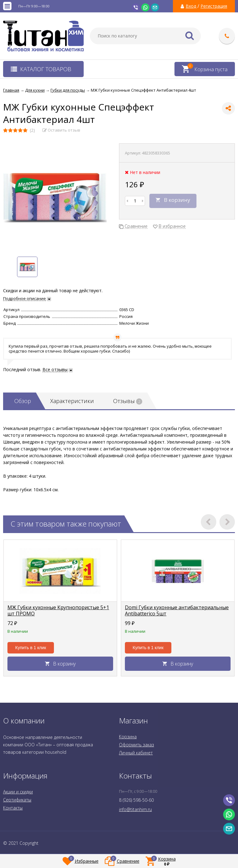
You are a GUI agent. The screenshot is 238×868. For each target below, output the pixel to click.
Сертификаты (17, 800)
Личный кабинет (136, 753)
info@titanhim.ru (135, 809)
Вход (191, 6)
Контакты (13, 808)
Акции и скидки (18, 792)
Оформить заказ (137, 745)
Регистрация (214, 6)
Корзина (128, 737)
